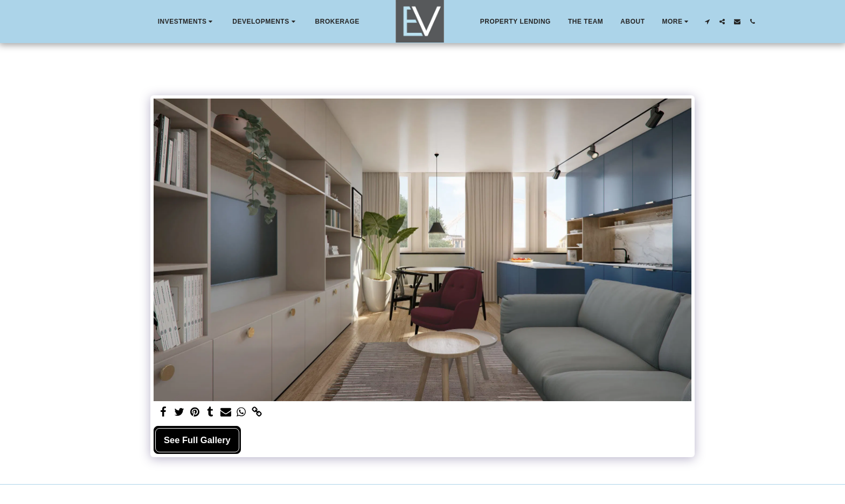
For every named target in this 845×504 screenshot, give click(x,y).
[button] (187, 22)
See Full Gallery (197, 440)
